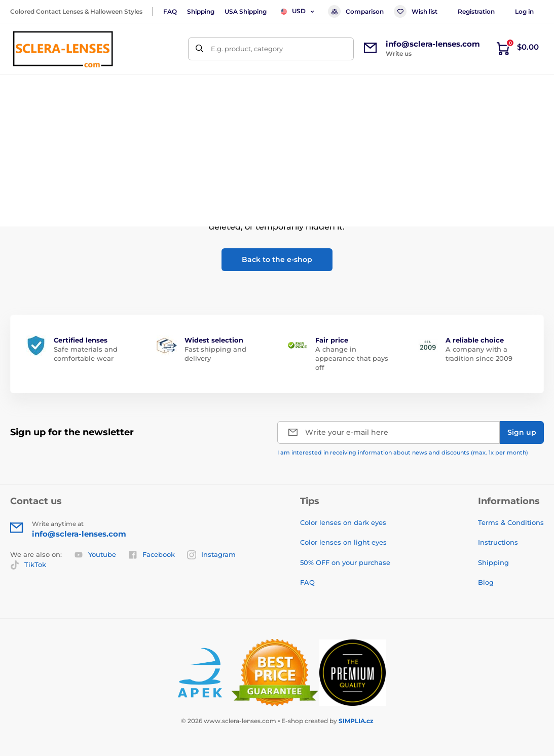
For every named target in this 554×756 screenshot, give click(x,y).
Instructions (498, 542)
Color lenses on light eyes (343, 542)
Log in (524, 11)
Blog (486, 582)
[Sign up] (522, 432)
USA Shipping (246, 11)
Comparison (356, 11)
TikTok (28, 565)
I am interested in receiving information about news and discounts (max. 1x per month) (403, 452)
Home (20, 119)
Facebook (152, 555)
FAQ (170, 11)
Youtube (95, 555)
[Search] (199, 49)
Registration (476, 11)
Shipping (201, 11)
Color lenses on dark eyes (343, 522)
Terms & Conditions (511, 522)
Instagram (211, 555)
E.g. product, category (247, 49)
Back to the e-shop (277, 259)
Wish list (416, 11)
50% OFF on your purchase (345, 562)
